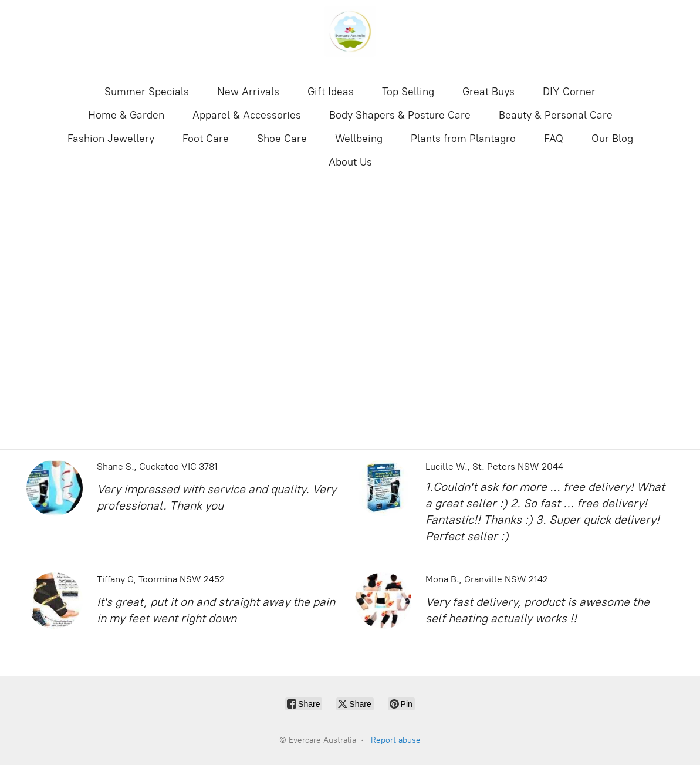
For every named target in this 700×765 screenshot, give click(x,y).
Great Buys (488, 92)
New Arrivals (248, 92)
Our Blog (612, 139)
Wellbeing (359, 139)
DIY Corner (569, 92)
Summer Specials (147, 92)
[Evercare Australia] (350, 31)
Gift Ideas (331, 92)
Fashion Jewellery (111, 139)
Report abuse (396, 740)
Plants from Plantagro (463, 139)
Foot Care (206, 139)
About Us (350, 162)
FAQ (554, 139)
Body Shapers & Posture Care (400, 115)
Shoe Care (282, 139)
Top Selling (408, 92)
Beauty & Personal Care (556, 115)
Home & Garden (126, 115)
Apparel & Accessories (247, 115)
